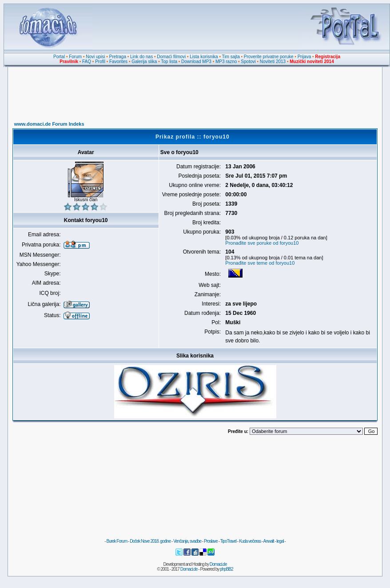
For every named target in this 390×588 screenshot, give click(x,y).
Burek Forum (117, 541)
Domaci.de (218, 564)
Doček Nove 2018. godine (150, 541)
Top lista (169, 62)
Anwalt (268, 541)
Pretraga (118, 57)
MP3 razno (226, 62)
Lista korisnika (204, 57)
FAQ (87, 62)
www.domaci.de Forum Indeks (49, 124)
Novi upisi (95, 57)
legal (280, 541)
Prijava (304, 57)
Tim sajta (231, 57)
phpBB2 (227, 569)
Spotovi (248, 62)
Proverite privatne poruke (269, 57)
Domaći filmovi (171, 57)
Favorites (118, 62)
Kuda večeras (250, 541)
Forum (75, 57)
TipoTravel (229, 541)
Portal (59, 57)
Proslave (211, 541)
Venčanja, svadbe (187, 541)
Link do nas (141, 57)
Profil (100, 62)
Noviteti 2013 (273, 62)
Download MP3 (196, 62)
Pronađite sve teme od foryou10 (260, 263)
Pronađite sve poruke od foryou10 (262, 243)
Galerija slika (144, 62)
